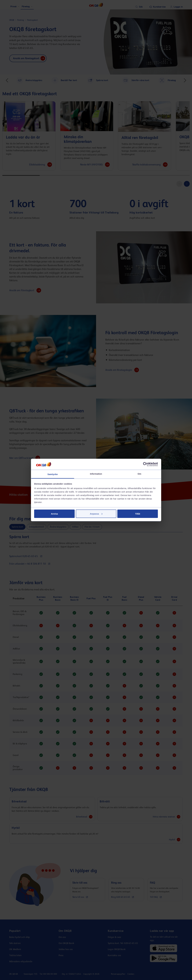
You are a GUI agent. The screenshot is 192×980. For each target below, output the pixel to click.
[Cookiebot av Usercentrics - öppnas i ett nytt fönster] (145, 464)
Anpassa (96, 514)
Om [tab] (139, 474)
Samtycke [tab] (53, 474)
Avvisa (54, 514)
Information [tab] (96, 474)
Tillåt (138, 514)
